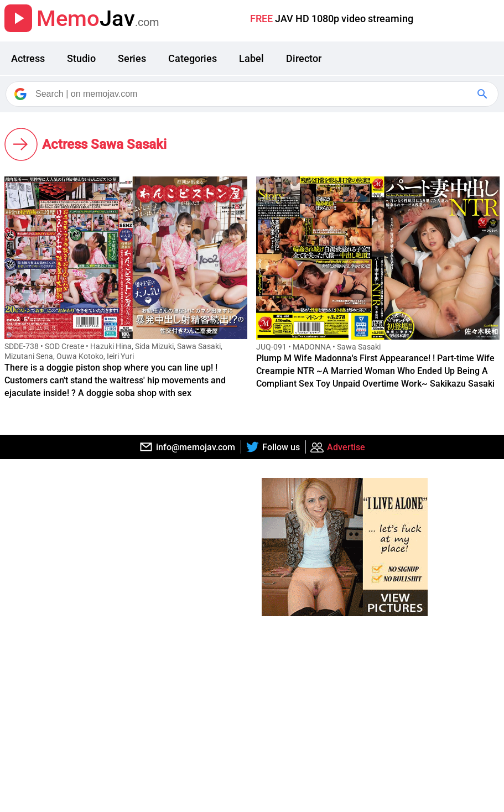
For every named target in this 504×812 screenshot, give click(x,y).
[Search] (253, 94)
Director (304, 58)
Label (251, 58)
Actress (28, 58)
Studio (81, 58)
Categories (193, 58)
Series (132, 58)
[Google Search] (484, 94)
